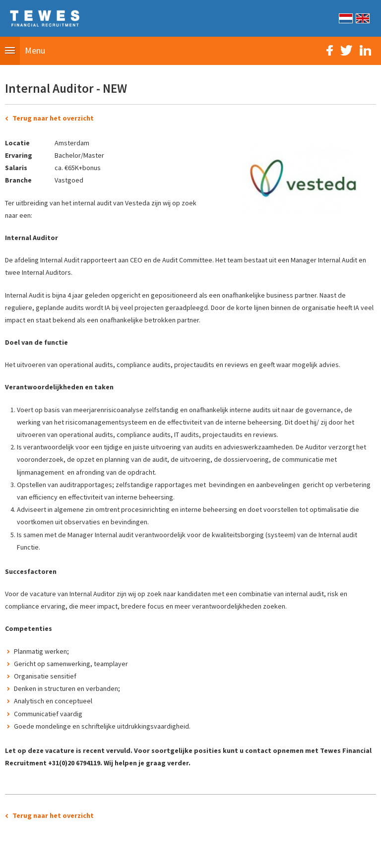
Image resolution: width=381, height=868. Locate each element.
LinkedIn (365, 50)
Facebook (330, 50)
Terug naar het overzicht (53, 118)
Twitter (346, 50)
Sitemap (135, 855)
